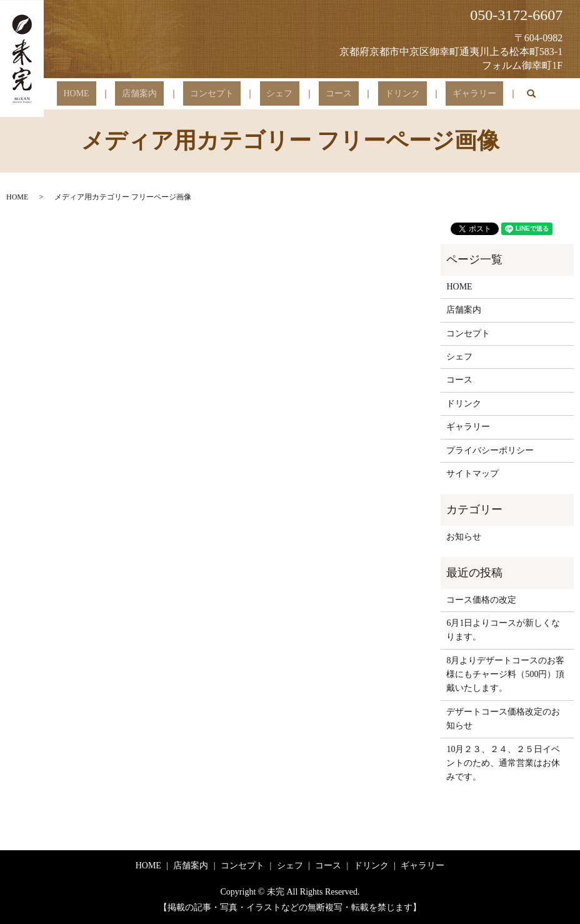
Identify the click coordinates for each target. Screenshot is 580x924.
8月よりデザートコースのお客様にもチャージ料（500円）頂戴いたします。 (505, 675)
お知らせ (464, 537)
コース (325, 94)
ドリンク (375, 94)
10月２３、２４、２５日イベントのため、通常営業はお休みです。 (503, 763)
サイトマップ (472, 474)
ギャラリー (434, 94)
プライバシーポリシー (490, 450)
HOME (117, 94)
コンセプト (226, 94)
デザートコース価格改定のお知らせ (503, 719)
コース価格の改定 (481, 600)
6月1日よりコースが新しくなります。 (503, 630)
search (484, 94)
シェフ (279, 94)
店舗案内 (167, 94)
